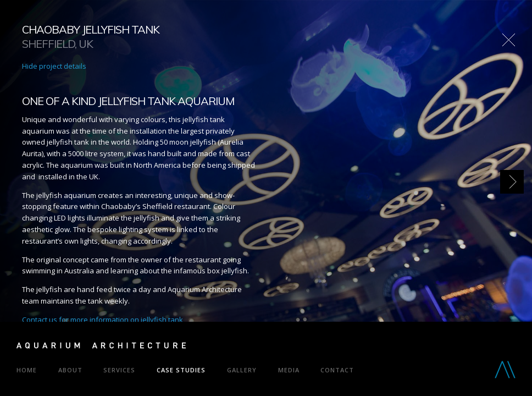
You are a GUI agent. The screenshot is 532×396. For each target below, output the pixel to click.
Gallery (242, 370)
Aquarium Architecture (101, 348)
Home (27, 370)
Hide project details (54, 66)
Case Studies (181, 370)
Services (119, 370)
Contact (337, 370)
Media (289, 370)
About (70, 370)
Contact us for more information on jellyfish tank (102, 320)
